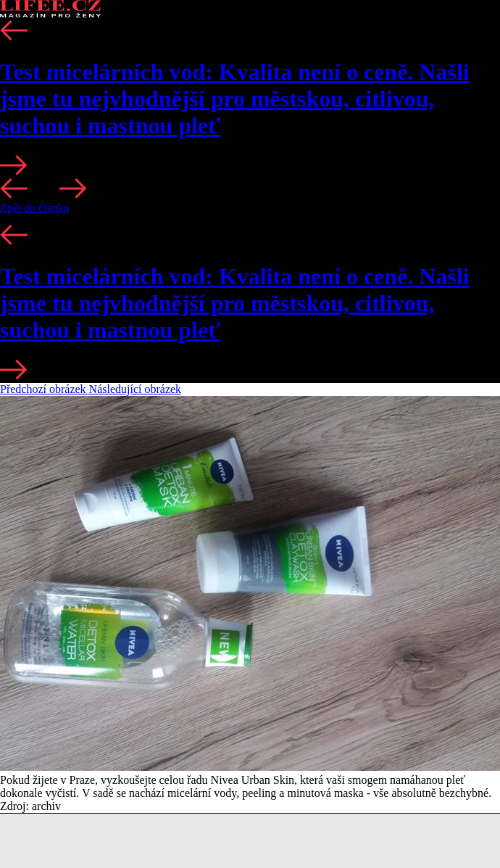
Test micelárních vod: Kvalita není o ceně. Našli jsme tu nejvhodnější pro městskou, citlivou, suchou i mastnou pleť (235, 99)
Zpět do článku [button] (35, 208)
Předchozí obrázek (45, 389)
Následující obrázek (136, 389)
